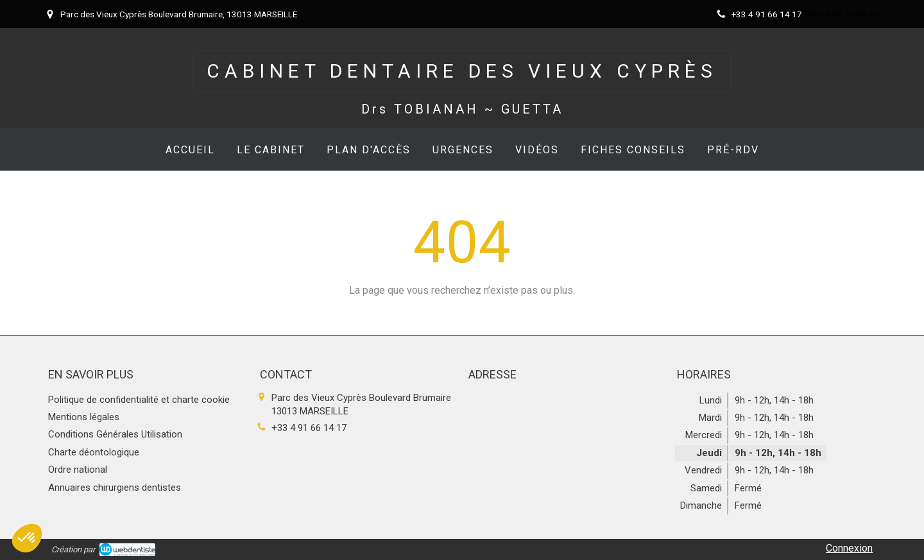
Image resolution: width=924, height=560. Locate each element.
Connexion (849, 548)
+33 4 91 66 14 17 (309, 428)
